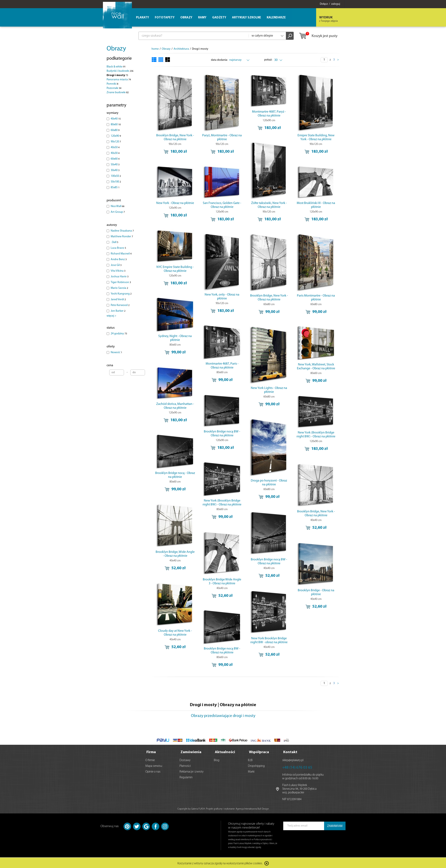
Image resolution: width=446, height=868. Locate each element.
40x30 (115, 153)
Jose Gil (116, 265)
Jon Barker (118, 311)
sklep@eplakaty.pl (293, 760)
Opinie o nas (153, 771)
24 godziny (119, 334)
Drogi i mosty (117, 75)
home (155, 49)
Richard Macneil (121, 254)
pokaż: (268, 60)
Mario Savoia (119, 288)
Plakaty (143, 18)
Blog (217, 760)
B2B (250, 760)
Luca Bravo (118, 248)
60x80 (115, 130)
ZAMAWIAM (335, 825)
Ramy (202, 18)
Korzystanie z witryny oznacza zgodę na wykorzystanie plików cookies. (220, 863)
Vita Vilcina (118, 271)
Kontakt (290, 751)
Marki (251, 771)
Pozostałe (114, 88)
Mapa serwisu (154, 765)
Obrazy (116, 49)
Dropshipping (256, 765)
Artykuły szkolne (246, 18)
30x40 (115, 170)
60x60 (115, 159)
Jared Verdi (118, 300)
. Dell (114, 242)
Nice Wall (118, 206)
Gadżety (219, 18)
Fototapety (165, 18)
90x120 (116, 142)
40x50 (115, 147)
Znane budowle (118, 92)
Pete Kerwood (120, 305)
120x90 (116, 136)
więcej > (111, 316)
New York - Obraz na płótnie (175, 203)
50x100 (116, 182)
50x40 (115, 165)
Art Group (118, 212)
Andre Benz (119, 259)
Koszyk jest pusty (318, 36)
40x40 (116, 119)
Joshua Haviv (120, 277)
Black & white (116, 67)
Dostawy (185, 760)
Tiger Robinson (121, 282)
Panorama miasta (119, 80)
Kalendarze (276, 18)
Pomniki (112, 84)
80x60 (116, 125)
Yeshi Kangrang (121, 294)
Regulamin (186, 777)
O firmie (150, 760)
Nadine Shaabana (122, 231)
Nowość (116, 352)
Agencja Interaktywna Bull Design (252, 808)
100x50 (116, 176)
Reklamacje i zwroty (192, 771)
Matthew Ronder (122, 237)
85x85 (115, 188)
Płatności (185, 765)
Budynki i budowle (120, 71)
